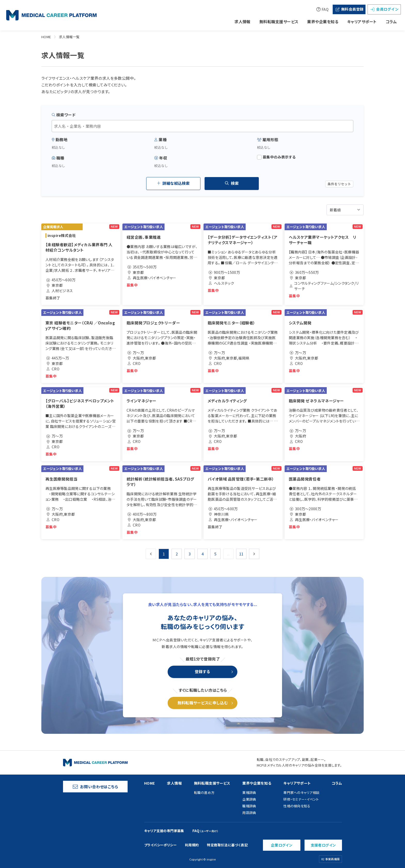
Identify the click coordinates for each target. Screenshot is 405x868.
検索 (232, 183)
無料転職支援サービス (279, 22)
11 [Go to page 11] (241, 554)
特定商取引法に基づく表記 (227, 845)
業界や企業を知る (323, 22)
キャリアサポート (362, 22)
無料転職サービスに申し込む (203, 703)
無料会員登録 (349, 9)
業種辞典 (249, 793)
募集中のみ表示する (276, 157)
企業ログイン (282, 845)
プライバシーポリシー (160, 845)
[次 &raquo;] (254, 554)
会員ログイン (384, 9)
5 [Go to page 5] (215, 554)
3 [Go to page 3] (190, 554)
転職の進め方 (204, 793)
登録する (202, 671)
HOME (46, 37)
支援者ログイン (323, 845)
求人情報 (243, 22)
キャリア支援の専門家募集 (164, 831)
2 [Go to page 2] (177, 554)
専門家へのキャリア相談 (301, 793)
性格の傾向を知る (297, 806)
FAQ (322, 9)
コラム (391, 22)
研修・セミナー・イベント (301, 799)
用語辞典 (249, 813)
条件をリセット (339, 184)
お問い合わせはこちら (95, 787)
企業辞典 (249, 799)
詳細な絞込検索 (173, 183)
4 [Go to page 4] (202, 554)
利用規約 (192, 845)
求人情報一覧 (69, 37)
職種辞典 (249, 806)
